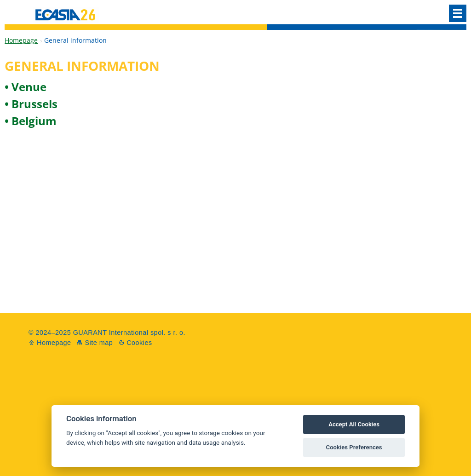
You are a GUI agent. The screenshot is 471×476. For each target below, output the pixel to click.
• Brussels (31, 104)
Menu (458, 13)
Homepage (21, 40)
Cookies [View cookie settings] (139, 343)
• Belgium (31, 121)
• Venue (26, 87)
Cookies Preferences (354, 447)
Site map (99, 343)
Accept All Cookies (354, 424)
